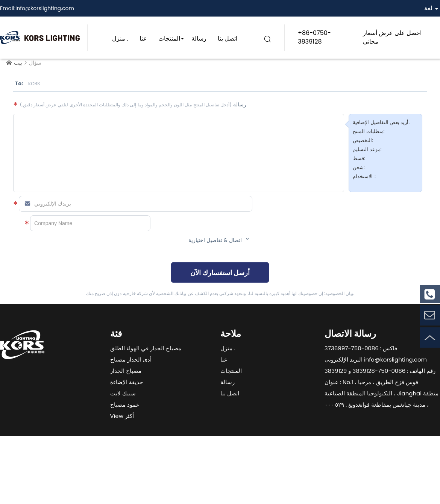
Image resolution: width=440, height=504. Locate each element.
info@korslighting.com (45, 8)
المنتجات (169, 39)
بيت (18, 63)
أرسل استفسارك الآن (220, 273)
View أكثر (122, 416)
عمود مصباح (125, 405)
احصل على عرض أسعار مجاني (392, 37)
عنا (143, 39)
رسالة (199, 39)
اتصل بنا (228, 39)
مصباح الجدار (126, 371)
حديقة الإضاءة (127, 382)
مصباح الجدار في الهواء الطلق (146, 348)
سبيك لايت (123, 393)
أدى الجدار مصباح (131, 359)
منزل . (120, 39)
